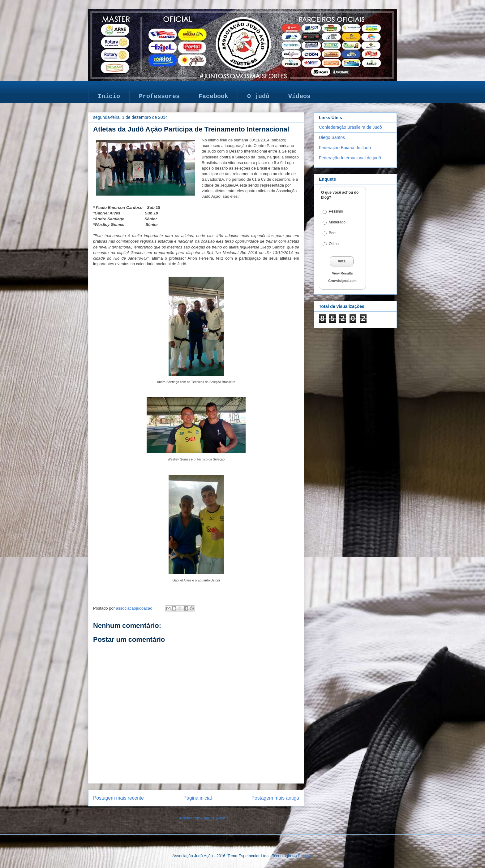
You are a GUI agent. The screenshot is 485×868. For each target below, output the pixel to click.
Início (109, 96)
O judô (258, 96)
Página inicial (198, 798)
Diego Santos (332, 137)
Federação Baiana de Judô (345, 148)
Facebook (213, 96)
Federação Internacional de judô (350, 158)
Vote (342, 261)
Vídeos (299, 96)
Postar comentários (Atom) (204, 818)
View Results (342, 273)
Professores (159, 96)
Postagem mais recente (118, 798)
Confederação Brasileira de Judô (350, 127)
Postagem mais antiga (275, 798)
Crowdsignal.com (342, 281)
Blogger (305, 856)
